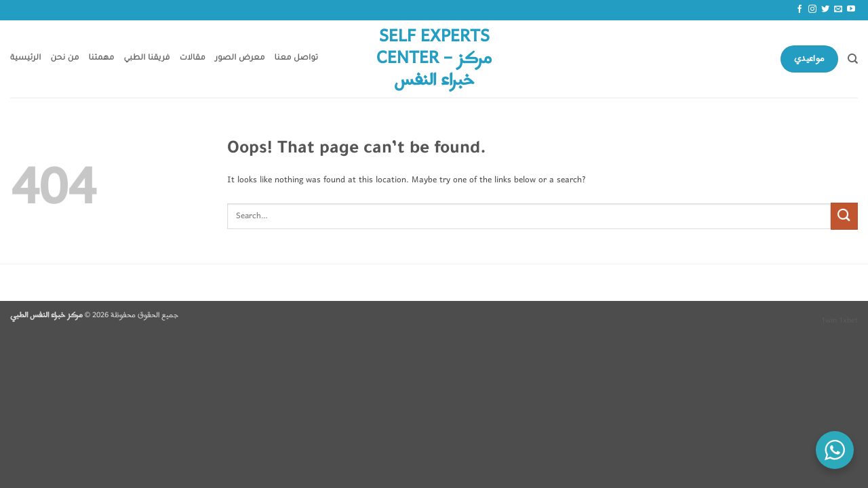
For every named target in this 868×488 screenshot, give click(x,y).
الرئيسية (26, 59)
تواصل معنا (297, 59)
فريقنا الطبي (147, 59)
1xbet (848, 321)
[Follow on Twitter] (825, 9)
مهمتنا (102, 59)
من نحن (65, 59)
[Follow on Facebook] (800, 9)
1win (829, 321)
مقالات (193, 59)
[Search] (853, 59)
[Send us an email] (838, 9)
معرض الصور (240, 59)
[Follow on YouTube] (851, 9)
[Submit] (844, 216)
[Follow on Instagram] (812, 9)
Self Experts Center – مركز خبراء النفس (434, 59)
